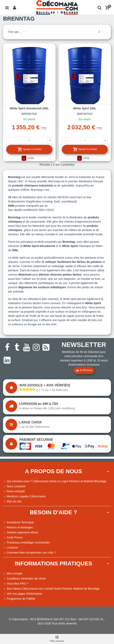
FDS (28, 158)
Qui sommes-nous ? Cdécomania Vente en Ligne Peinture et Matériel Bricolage (55, 481)
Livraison (11, 548)
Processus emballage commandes (26, 543)
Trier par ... (17, 32)
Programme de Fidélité (19, 599)
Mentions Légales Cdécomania (24, 496)
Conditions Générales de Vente (24, 579)
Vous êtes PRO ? (17, 584)
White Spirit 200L (85, 108)
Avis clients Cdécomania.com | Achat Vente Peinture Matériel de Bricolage (51, 589)
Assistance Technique (18, 522)
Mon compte (13, 574)
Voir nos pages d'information (23, 594)
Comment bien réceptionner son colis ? (29, 553)
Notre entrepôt (14, 491)
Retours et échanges (18, 527)
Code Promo (13, 538)
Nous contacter (14, 486)
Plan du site (12, 501)
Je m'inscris (84, 370)
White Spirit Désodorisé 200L (29, 108)
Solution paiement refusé (21, 533)
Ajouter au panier (29, 149)
